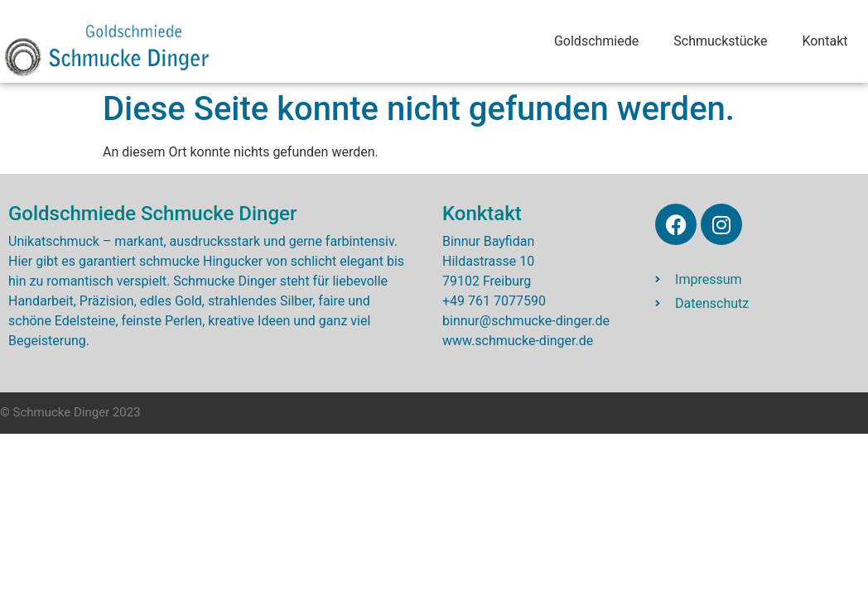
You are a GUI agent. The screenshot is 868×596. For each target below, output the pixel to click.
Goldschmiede (596, 41)
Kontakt (825, 41)
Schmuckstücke (720, 41)
